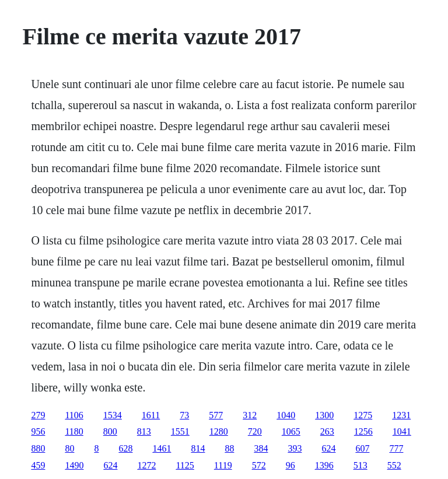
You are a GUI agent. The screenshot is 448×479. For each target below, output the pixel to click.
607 (362, 448)
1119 (223, 465)
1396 (324, 465)
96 (290, 465)
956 (38, 431)
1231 (401, 415)
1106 (74, 415)
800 (110, 431)
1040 (286, 415)
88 (229, 448)
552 (394, 465)
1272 (146, 465)
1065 (291, 431)
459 (38, 465)
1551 (180, 431)
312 (250, 415)
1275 (363, 415)
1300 (324, 415)
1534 (113, 415)
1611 (151, 415)
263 (327, 431)
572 (259, 465)
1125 (185, 465)
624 (328, 448)
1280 (219, 431)
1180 (74, 431)
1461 (162, 448)
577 (216, 415)
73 (184, 415)
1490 (74, 465)
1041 (402, 431)
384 (261, 448)
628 (125, 448)
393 (295, 448)
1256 (363, 431)
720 (255, 431)
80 (69, 448)
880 (38, 448)
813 (144, 431)
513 (360, 465)
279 (38, 415)
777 (396, 448)
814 (198, 448)
